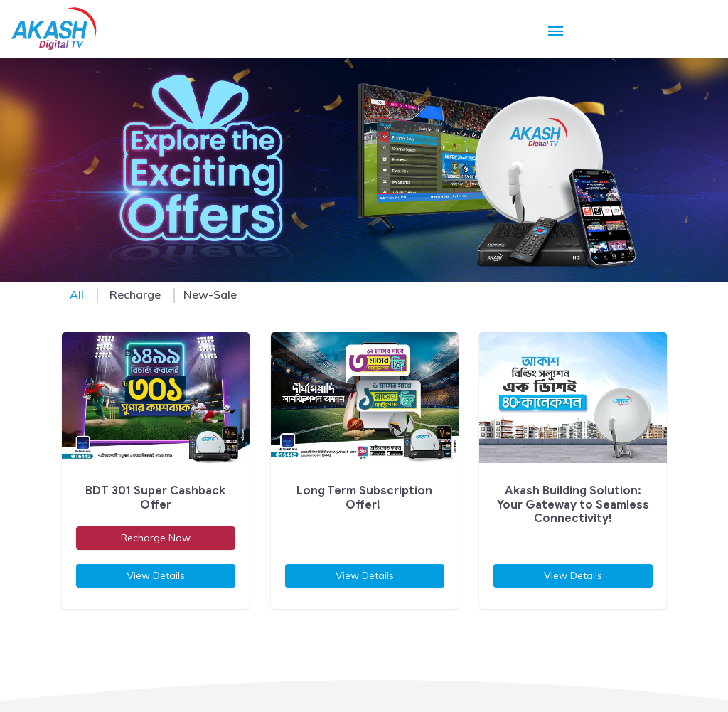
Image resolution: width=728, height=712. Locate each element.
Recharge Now (155, 538)
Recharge (135, 294)
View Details (155, 575)
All (77, 294)
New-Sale (210, 294)
